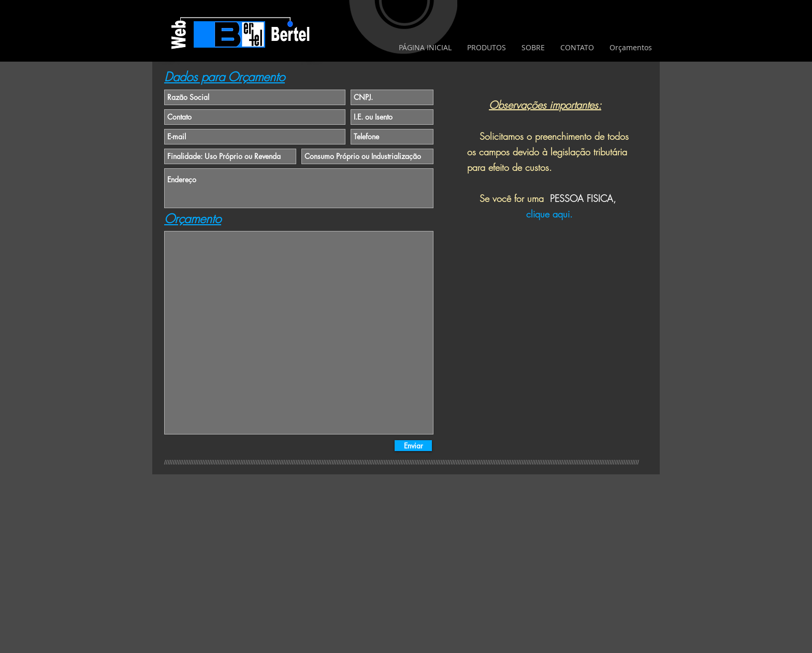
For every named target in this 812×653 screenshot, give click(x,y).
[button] (487, 48)
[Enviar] (413, 446)
